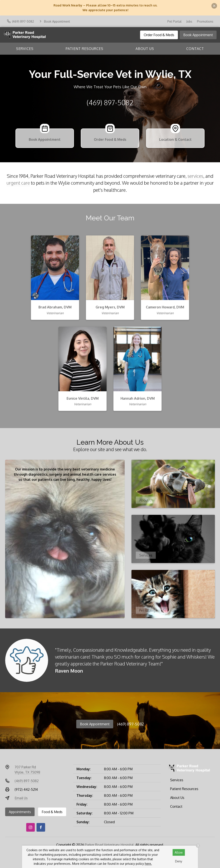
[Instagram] (31, 827)
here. (148, 864)
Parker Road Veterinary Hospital (109, 845)
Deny (179, 861)
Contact (195, 49)
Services (25, 49)
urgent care (18, 183)
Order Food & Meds (159, 35)
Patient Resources (85, 49)
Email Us (21, 798)
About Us (145, 49)
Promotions (205, 21)
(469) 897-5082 (110, 103)
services (195, 176)
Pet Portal (174, 21)
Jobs (189, 21)
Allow (179, 852)
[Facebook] (41, 827)
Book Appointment (198, 35)
